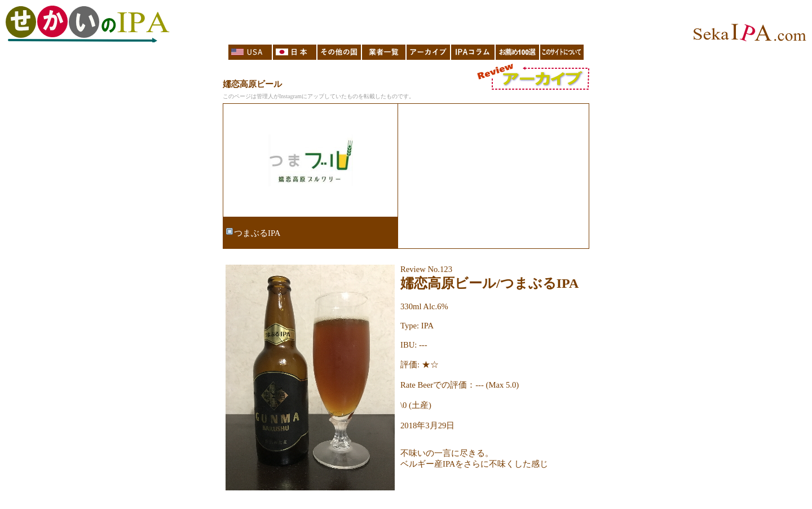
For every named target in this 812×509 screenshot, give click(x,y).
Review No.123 (426, 269)
